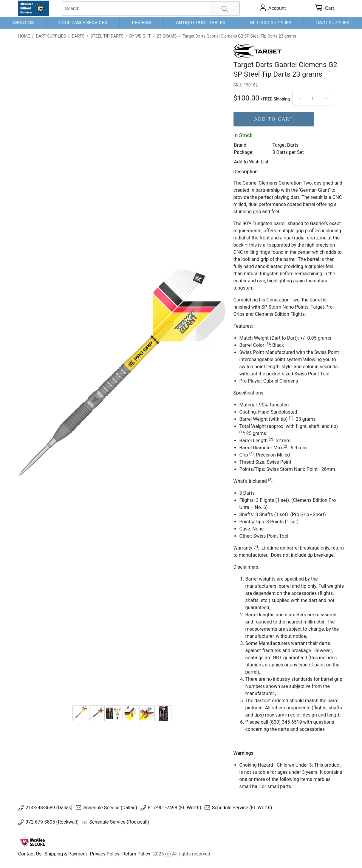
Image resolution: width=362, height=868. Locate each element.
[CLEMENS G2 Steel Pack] (164, 713)
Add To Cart (274, 119)
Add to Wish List (251, 162)
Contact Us (30, 854)
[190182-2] (97, 713)
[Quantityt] (313, 99)
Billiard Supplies (271, 23)
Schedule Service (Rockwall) (119, 822)
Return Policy (136, 854)
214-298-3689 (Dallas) (49, 808)
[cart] (325, 8)
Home (24, 36)
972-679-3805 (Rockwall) (52, 822)
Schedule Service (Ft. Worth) (242, 808)
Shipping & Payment (66, 854)
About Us (23, 23)
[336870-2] (130, 713)
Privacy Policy (105, 854)
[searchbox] (151, 8)
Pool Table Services (83, 23)
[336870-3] (147, 713)
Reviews (141, 23)
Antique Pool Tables (201, 23)
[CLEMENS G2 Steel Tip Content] (114, 713)
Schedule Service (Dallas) (110, 808)
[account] (273, 8)
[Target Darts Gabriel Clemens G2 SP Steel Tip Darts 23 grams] (80, 713)
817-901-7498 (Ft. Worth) (175, 808)
